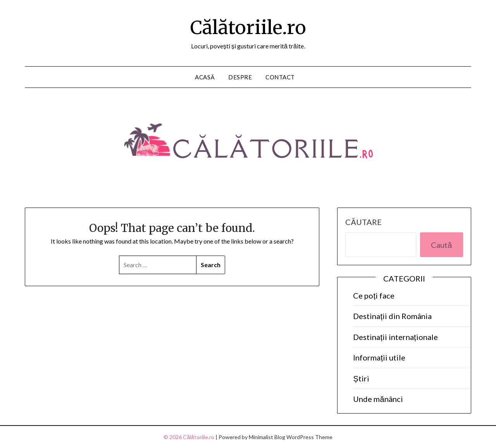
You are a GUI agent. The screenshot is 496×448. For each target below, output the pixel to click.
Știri (361, 378)
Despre (240, 77)
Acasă (205, 77)
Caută (441, 245)
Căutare (363, 222)
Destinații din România (392, 316)
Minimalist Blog (267, 437)
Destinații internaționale (395, 337)
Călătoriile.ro (248, 27)
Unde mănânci (378, 399)
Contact (280, 77)
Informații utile (379, 357)
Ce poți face (374, 295)
